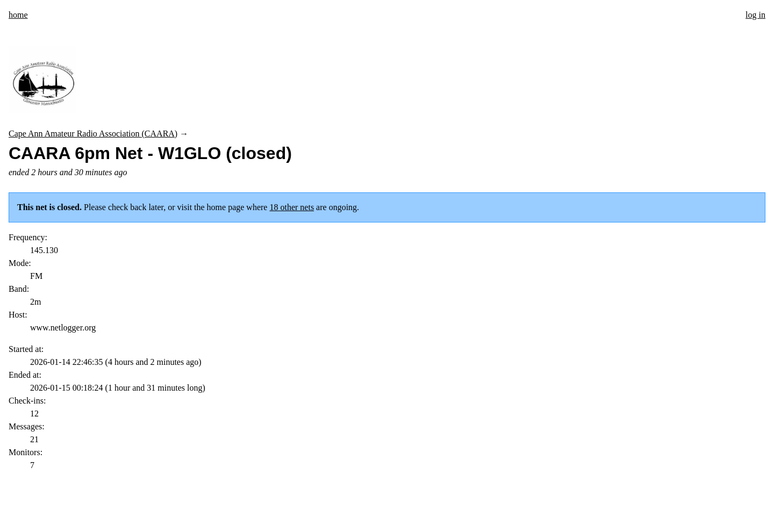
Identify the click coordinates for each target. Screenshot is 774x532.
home (18, 15)
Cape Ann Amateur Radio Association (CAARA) (93, 134)
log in (755, 15)
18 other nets (292, 207)
